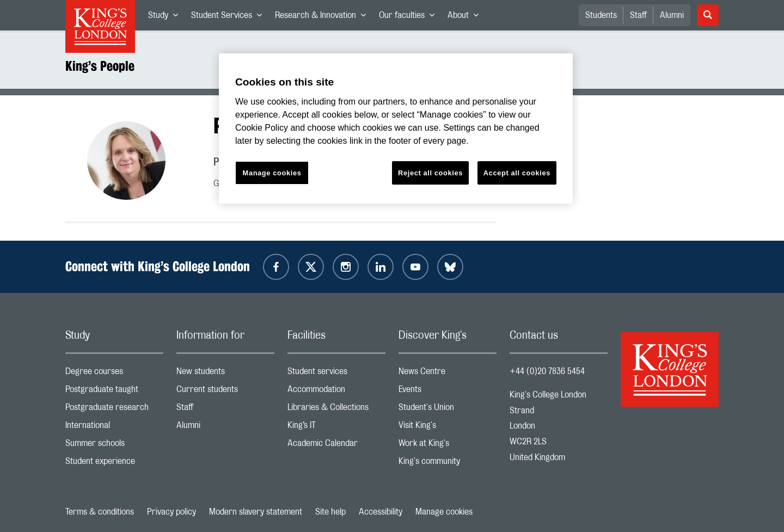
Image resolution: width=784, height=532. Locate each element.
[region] (396, 129)
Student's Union (448, 410)
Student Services (230, 17)
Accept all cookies (517, 173)
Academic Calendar (336, 446)
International (114, 428)
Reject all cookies (430, 173)
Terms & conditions (100, 512)
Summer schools (114, 446)
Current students (225, 392)
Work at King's (448, 446)
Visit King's (448, 428)
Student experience (114, 464)
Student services (336, 374)
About (466, 17)
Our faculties (410, 17)
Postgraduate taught (114, 392)
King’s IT (336, 428)
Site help (330, 512)
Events (448, 392)
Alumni (672, 15)
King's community (448, 464)
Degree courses (114, 374)
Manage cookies (444, 512)
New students (225, 374)
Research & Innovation (324, 17)
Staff (638, 15)
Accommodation (336, 392)
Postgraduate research (114, 410)
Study (166, 17)
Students (601, 15)
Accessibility (381, 512)
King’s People (100, 66)
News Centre (448, 374)
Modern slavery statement (256, 512)
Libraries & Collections (336, 410)
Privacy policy (171, 512)
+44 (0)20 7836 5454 (547, 371)
